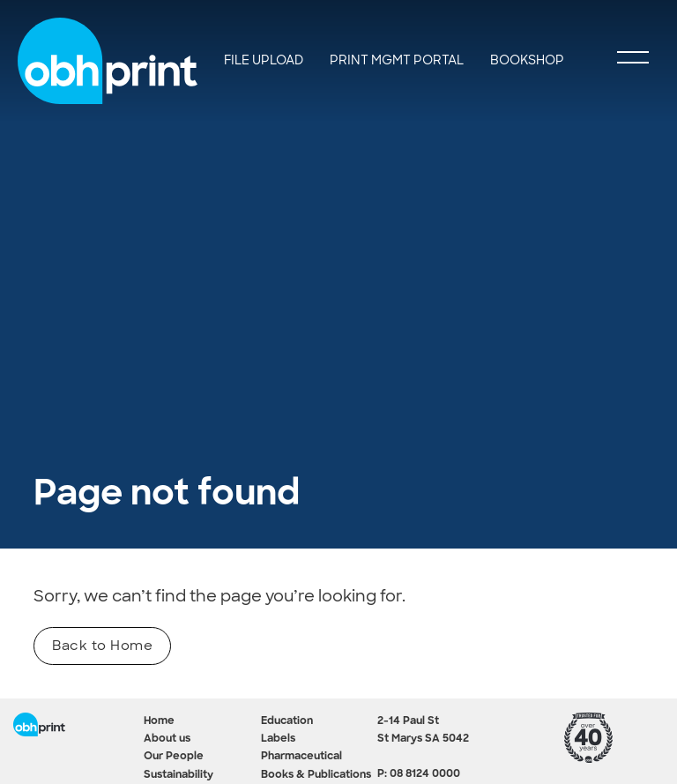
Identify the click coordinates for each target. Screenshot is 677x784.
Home (159, 721)
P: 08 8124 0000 (419, 774)
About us (167, 739)
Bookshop (527, 60)
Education (287, 721)
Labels (278, 739)
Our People (174, 757)
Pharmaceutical (301, 757)
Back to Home (102, 646)
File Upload (264, 60)
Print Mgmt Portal (397, 60)
